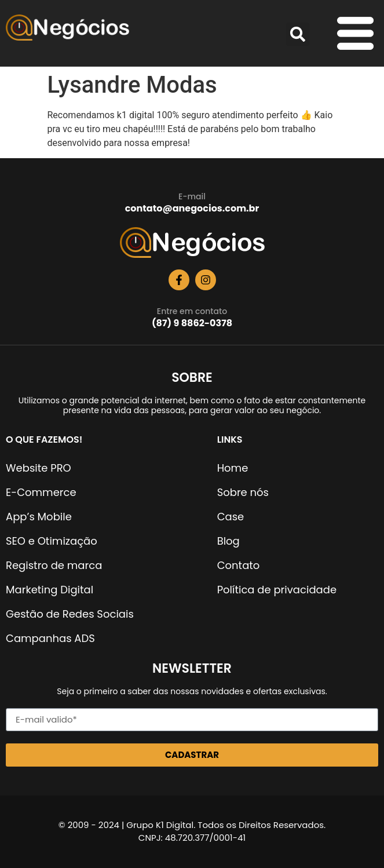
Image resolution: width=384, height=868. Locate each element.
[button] (298, 34)
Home (233, 468)
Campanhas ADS (50, 638)
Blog (228, 541)
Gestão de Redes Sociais (70, 614)
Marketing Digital (50, 590)
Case (231, 517)
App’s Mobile (39, 517)
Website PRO (39, 468)
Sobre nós (243, 492)
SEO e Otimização (52, 541)
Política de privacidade (277, 590)
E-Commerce (41, 492)
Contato (239, 565)
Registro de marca (54, 565)
